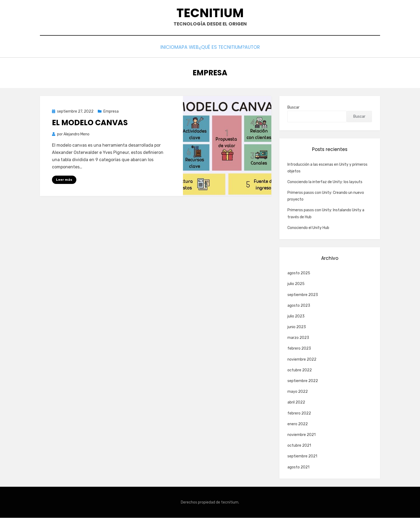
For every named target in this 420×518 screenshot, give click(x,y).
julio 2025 (296, 284)
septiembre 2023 (303, 295)
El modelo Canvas (90, 123)
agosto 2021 (298, 467)
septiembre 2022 (303, 381)
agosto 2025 (299, 273)
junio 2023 (297, 327)
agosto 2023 (299, 306)
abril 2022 (296, 403)
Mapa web (184, 49)
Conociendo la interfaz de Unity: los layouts (325, 182)
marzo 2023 (298, 338)
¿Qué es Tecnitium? (225, 49)
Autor (263, 49)
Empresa (111, 112)
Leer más (64, 180)
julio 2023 (296, 317)
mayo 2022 (298, 392)
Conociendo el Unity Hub (308, 228)
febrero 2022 (299, 414)
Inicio (157, 49)
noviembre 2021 (301, 435)
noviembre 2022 (302, 360)
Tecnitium (210, 14)
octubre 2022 (300, 370)
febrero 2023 (299, 349)
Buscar (293, 108)
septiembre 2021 (302, 456)
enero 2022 (298, 424)
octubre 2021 (299, 446)
